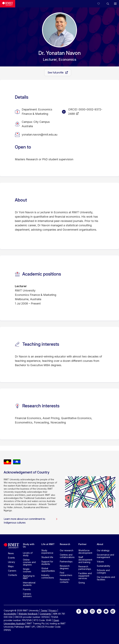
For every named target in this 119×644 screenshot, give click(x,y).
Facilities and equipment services (85, 576)
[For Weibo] (113, 611)
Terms (44, 610)
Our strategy (103, 550)
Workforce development (85, 552)
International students (29, 584)
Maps (11, 566)
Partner (83, 544)
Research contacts (65, 581)
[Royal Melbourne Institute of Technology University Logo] (8, 4)
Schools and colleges (103, 571)
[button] (108, 4)
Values (100, 562)
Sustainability (104, 566)
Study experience (47, 552)
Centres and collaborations (67, 556)
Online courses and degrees (29, 562)
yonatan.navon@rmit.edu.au (40, 135)
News (11, 553)
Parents (27, 589)
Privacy (53, 610)
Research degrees (65, 567)
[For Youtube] (106, 611)
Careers (12, 571)
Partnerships (66, 562)
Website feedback (28, 614)
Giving (82, 583)
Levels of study (28, 554)
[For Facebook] (79, 611)
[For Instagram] (92, 611)
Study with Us (29, 545)
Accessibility (10, 614)
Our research (67, 550)
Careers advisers (27, 595)
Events (11, 558)
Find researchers (66, 574)
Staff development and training (85, 560)
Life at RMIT (48, 544)
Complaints (45, 614)
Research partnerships (85, 568)
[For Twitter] (86, 611)
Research (65, 544)
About (100, 544)
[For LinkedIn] (99, 611)
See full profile (56, 72)
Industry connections (48, 576)
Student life (47, 557)
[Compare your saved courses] (100, 4)
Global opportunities (48, 570)
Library (12, 562)
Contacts (13, 575)
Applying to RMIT (29, 577)
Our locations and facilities (106, 578)
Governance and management (105, 556)
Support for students (47, 563)
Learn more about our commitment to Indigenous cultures (31, 521)
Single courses (27, 570)
